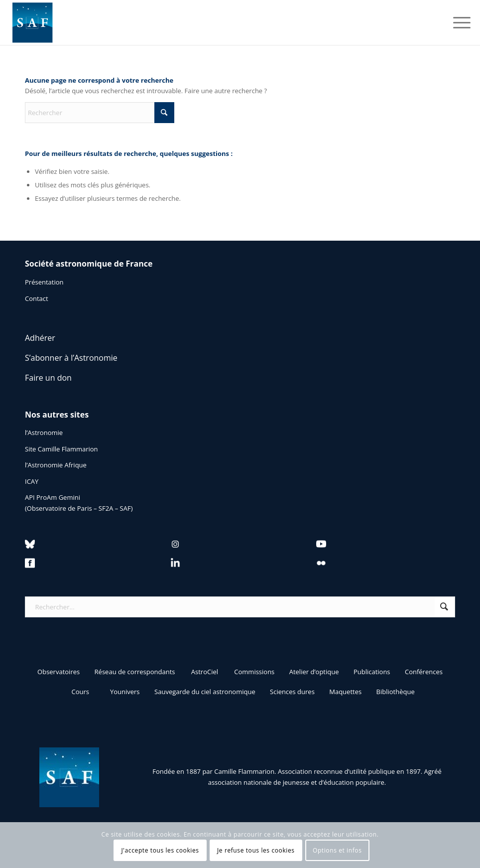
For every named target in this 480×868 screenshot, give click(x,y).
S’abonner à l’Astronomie (71, 358)
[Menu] (457, 22)
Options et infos (337, 850)
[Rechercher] (100, 113)
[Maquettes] (345, 692)
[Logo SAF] (33, 22)
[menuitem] (457, 22)
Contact (37, 298)
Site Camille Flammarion (61, 449)
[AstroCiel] (205, 672)
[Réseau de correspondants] (135, 672)
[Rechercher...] (240, 607)
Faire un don (48, 378)
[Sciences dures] (292, 692)
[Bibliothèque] (396, 692)
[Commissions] (254, 672)
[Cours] (80, 692)
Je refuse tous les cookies (256, 850)
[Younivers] (125, 692)
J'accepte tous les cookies (160, 850)
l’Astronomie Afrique (56, 465)
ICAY (32, 481)
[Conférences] (424, 672)
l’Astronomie (44, 433)
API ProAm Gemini (53, 497)
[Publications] (372, 672)
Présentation (44, 282)
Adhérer (40, 338)
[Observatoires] (59, 672)
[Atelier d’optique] (314, 672)
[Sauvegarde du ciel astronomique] (205, 692)
